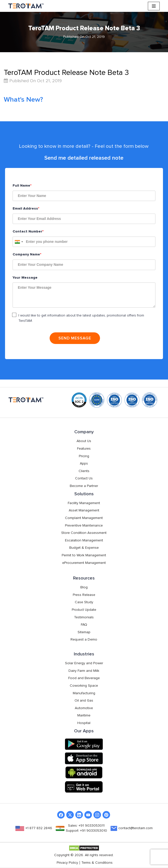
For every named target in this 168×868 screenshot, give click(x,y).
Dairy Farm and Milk (84, 671)
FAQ (84, 625)
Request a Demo (84, 640)
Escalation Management (84, 540)
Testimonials (84, 617)
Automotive (84, 708)
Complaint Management (84, 518)
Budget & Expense (84, 548)
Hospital (84, 723)
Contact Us (84, 478)
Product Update (84, 610)
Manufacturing (84, 693)
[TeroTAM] (26, 6)
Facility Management (84, 503)
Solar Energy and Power (84, 663)
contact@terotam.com (136, 828)
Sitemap (84, 632)
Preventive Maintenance (84, 526)
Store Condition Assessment (84, 533)
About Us (84, 441)
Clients (84, 471)
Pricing (84, 456)
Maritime (84, 715)
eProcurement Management (84, 563)
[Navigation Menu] (154, 6)
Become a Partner (84, 486)
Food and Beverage (84, 678)
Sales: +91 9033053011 (86, 826)
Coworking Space (84, 686)
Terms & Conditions (97, 863)
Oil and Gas (84, 701)
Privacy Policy (67, 863)
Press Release (84, 595)
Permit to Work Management (84, 555)
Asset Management (84, 510)
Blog (84, 587)
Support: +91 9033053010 (86, 831)
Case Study (84, 602)
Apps (84, 464)
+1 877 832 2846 (39, 828)
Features (84, 449)
